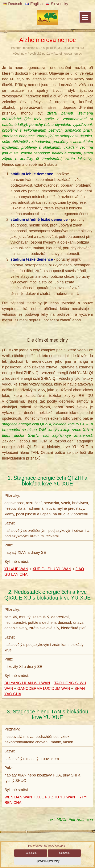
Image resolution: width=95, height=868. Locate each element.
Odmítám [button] (64, 853)
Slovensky (57, 4)
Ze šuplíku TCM (49, 48)
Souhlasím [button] (31, 853)
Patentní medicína (23, 48)
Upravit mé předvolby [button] (47, 861)
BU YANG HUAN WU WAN (27, 683)
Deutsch (13, 4)
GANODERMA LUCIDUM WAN (44, 689)
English (34, 4)
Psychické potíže (39, 54)
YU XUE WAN (16, 569)
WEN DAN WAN (18, 797)
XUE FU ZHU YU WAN (52, 569)
